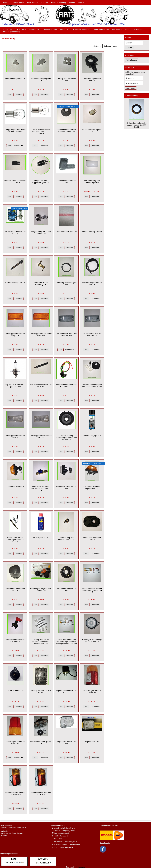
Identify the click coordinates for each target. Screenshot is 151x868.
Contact (45, 2)
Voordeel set (34, 30)
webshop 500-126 (102, 30)
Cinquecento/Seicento (134, 30)
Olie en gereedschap (12, 32)
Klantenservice (18, 2)
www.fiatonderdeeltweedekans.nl (14, 828)
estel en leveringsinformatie (13, 833)
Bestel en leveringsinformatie (63, 2)
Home (6, 2)
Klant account (33, 2)
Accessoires (65, 30)
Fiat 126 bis (117, 30)
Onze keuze (21, 30)
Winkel (81, 2)
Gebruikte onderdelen (82, 30)
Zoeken (129, 48)
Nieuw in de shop (50, 30)
